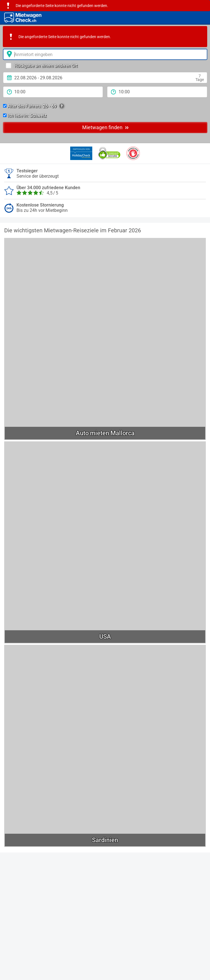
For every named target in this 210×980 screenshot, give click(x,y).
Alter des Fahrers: (33, 106)
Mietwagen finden (105, 127)
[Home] (23, 18)
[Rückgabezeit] (157, 92)
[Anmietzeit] (53, 92)
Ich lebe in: (25, 116)
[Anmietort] (105, 54)
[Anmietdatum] (105, 78)
